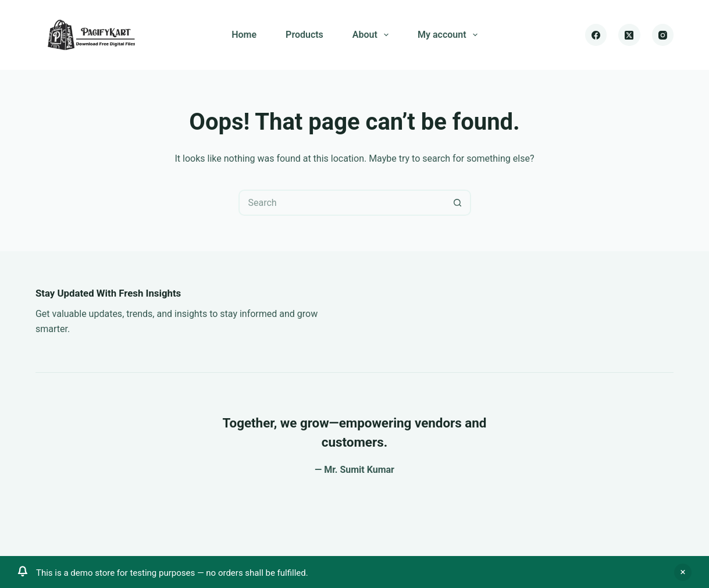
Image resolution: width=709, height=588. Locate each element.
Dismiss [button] (683, 572)
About (373, 35)
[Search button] (458, 203)
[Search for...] (342, 203)
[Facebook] (596, 35)
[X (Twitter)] (629, 35)
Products (304, 35)
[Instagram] (663, 35)
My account (450, 35)
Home (244, 35)
